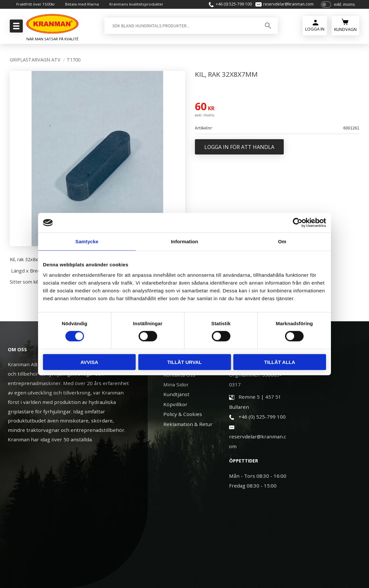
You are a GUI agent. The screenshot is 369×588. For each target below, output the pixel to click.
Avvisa (89, 362)
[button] (15, 28)
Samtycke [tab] (87, 241)
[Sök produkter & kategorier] (180, 27)
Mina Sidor (176, 384)
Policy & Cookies (183, 414)
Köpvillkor (175, 404)
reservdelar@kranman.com (286, 5)
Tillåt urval (184, 362)
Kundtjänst (176, 394)
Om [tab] (282, 241)
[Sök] (266, 27)
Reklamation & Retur (188, 424)
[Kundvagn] (345, 27)
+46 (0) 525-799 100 (231, 5)
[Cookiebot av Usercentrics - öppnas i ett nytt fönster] (298, 223)
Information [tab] (184, 241)
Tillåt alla (280, 362)
